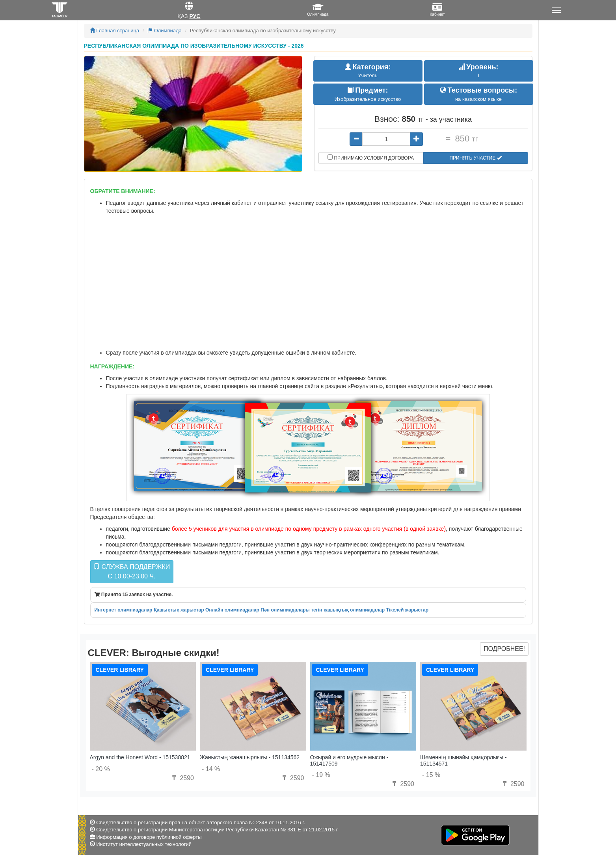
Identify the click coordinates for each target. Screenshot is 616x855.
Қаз (183, 16)
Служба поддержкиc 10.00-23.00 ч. (132, 572)
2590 (182, 778)
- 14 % (211, 769)
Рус (195, 16)
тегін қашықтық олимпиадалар (348, 610)
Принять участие (475, 158)
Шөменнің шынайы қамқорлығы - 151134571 (463, 760)
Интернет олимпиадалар (124, 610)
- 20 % (101, 769)
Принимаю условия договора (371, 158)
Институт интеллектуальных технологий (144, 844)
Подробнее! (504, 649)
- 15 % (431, 775)
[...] (386, 139)
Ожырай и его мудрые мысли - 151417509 (349, 760)
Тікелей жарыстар (407, 610)
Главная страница (115, 31)
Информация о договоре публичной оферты (149, 837)
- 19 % (321, 775)
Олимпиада (165, 31)
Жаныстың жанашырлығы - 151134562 (250, 757)
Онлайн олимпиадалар (232, 610)
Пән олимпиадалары (285, 610)
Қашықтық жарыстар (179, 610)
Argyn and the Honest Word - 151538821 (140, 757)
